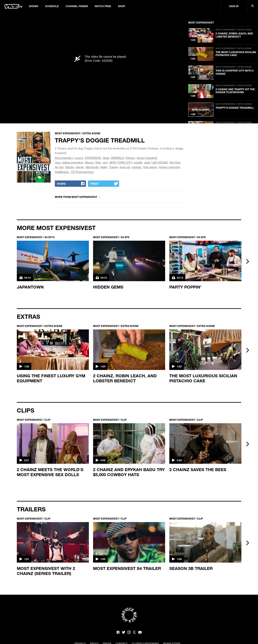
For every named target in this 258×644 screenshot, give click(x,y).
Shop (121, 6)
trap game (150, 167)
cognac (137, 167)
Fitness (130, 158)
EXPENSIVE (93, 158)
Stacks (70, 167)
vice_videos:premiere (69, 162)
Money (89, 162)
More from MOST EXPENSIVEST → (78, 197)
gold (147, 162)
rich (105, 162)
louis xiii (125, 167)
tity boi (59, 167)
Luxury (79, 158)
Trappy (113, 167)
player (80, 167)
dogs (106, 158)
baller (104, 167)
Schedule (52, 6)
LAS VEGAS (160, 162)
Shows (34, 6)
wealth (138, 162)
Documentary (64, 158)
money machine (169, 167)
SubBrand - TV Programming (74, 172)
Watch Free (103, 6)
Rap (98, 162)
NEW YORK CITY (121, 162)
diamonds (92, 167)
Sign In (234, 6)
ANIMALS (117, 158)
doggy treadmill (147, 158)
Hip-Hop (175, 162)
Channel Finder (77, 6)
